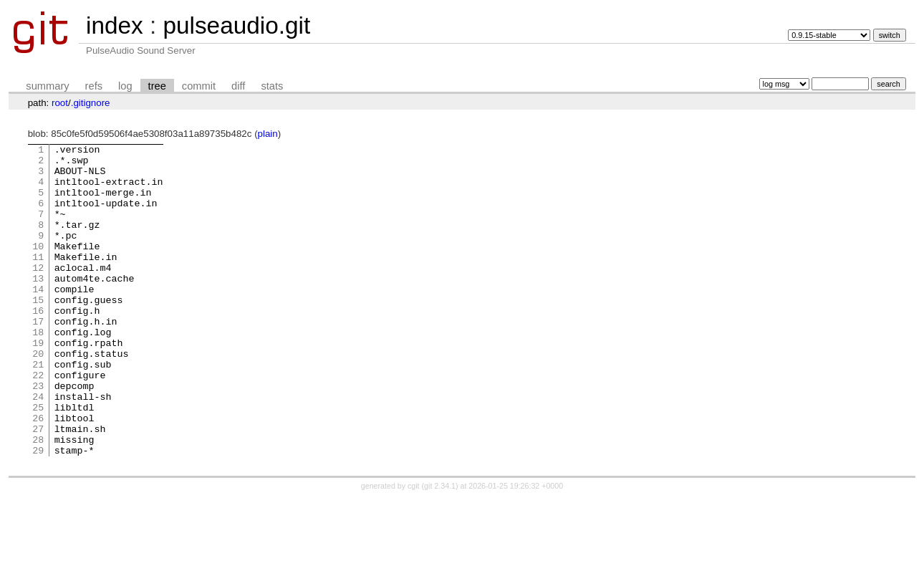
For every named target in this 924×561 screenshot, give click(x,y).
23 (38, 435)
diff (238, 86)
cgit (415, 548)
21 (38, 409)
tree (157, 86)
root (60, 103)
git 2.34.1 (440, 548)
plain (268, 134)
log (125, 86)
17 (38, 358)
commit (199, 86)
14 (38, 319)
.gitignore (91, 103)
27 (38, 486)
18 (38, 370)
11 (38, 280)
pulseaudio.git (236, 25)
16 (38, 345)
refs (94, 86)
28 (38, 499)
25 (38, 461)
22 (38, 422)
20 (38, 396)
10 (38, 267)
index (115, 25)
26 (38, 474)
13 (38, 306)
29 (38, 512)
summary (47, 86)
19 (38, 383)
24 (38, 448)
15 (38, 332)
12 (38, 293)
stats (272, 86)
